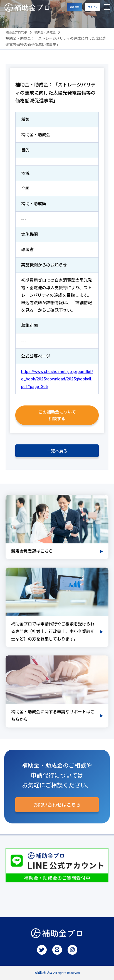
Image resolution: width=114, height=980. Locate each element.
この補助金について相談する (57, 415)
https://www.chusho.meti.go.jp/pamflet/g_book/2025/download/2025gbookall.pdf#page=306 (57, 379)
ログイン (93, 7)
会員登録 (75, 7)
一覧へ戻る (57, 451)
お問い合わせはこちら (57, 805)
